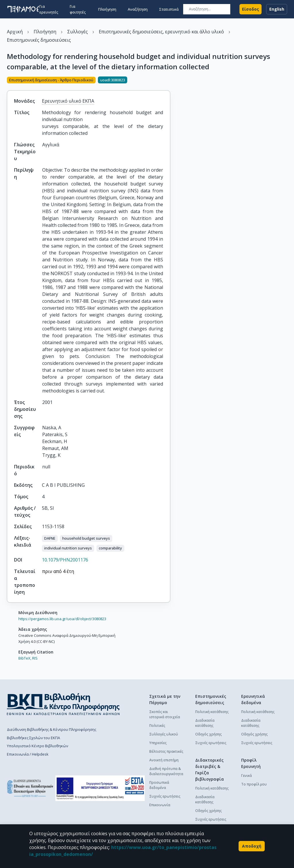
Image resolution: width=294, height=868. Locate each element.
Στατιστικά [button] (169, 9)
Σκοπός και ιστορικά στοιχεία (165, 714)
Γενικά (246, 776)
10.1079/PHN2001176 (65, 560)
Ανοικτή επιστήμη (164, 760)
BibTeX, (25, 658)
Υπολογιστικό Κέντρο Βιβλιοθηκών (37, 746)
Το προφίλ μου (254, 784)
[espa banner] (100, 788)
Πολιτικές (157, 726)
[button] (50, 539)
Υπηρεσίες (158, 743)
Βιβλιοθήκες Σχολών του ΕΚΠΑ (33, 738)
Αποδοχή (252, 846)
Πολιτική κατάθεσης (212, 712)
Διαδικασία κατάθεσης (205, 723)
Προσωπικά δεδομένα (159, 785)
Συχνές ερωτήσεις (165, 796)
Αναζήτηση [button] (138, 9)
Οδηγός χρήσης (208, 734)
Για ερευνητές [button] (49, 9)
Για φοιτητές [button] (78, 9)
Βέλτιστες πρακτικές (166, 751)
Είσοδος (251, 9)
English (277, 9)
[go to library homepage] (63, 704)
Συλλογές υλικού (164, 734)
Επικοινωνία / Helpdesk (28, 754)
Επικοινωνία (160, 805)
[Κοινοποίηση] (168, 81)
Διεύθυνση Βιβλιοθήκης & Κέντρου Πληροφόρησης (52, 729)
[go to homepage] (23, 9)
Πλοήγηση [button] (107, 9)
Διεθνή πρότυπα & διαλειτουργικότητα (166, 771)
